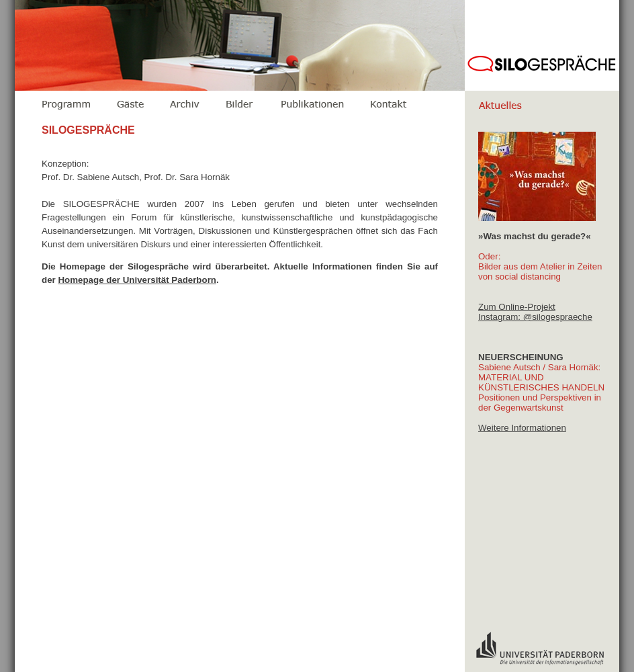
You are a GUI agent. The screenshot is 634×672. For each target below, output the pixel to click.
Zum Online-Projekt (517, 307)
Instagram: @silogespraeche (535, 317)
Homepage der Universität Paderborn (137, 280)
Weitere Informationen (522, 428)
